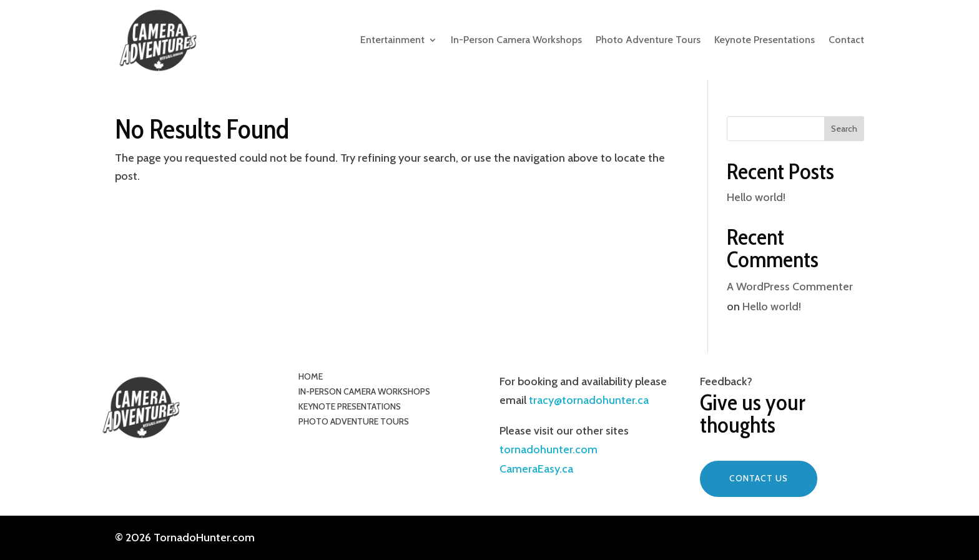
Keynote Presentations (765, 40)
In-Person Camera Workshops (516, 40)
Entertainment (392, 40)
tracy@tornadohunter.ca (588, 400)
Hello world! (756, 197)
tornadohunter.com (549, 449)
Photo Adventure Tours (648, 40)
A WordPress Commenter (790, 287)
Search (844, 129)
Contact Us (759, 478)
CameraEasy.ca (536, 469)
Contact (846, 40)
